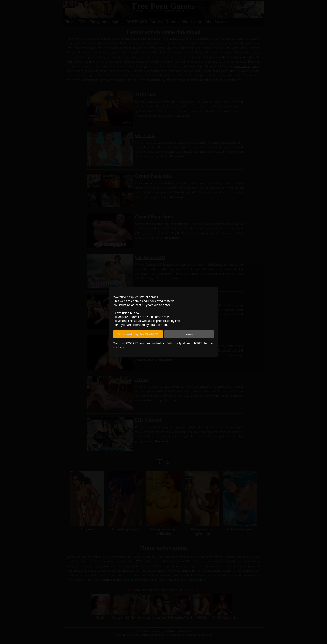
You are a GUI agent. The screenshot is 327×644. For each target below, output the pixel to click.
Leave (189, 334)
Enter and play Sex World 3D (138, 334)
